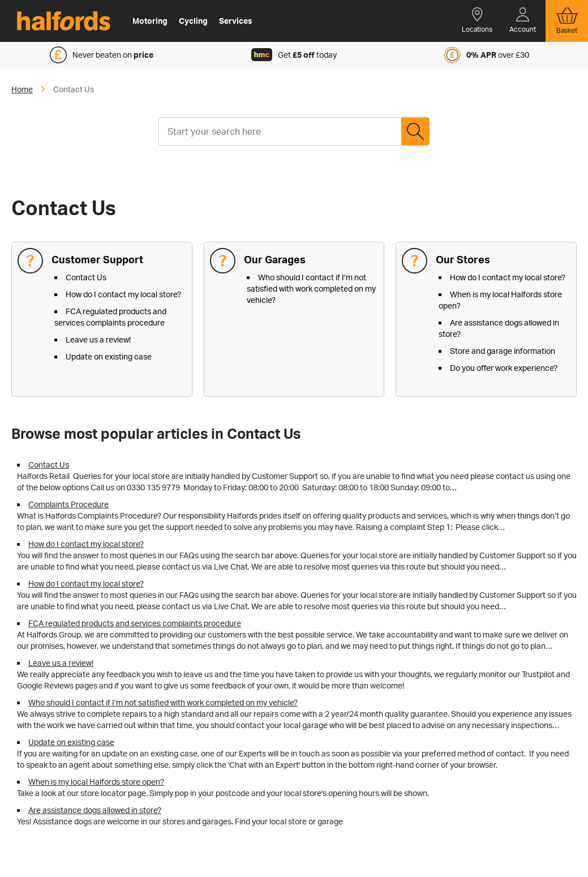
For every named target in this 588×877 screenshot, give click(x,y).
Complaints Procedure (68, 504)
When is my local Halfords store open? (96, 782)
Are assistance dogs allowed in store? (95, 810)
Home (22, 89)
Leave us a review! (98, 339)
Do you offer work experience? (504, 368)
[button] (477, 21)
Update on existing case (109, 356)
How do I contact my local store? (123, 294)
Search (415, 131)
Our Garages (275, 259)
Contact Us (86, 277)
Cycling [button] (193, 21)
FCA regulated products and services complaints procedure (135, 623)
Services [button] (236, 21)
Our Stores (463, 259)
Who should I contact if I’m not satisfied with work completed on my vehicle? (311, 288)
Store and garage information (503, 351)
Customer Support (97, 259)
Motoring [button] (150, 21)
